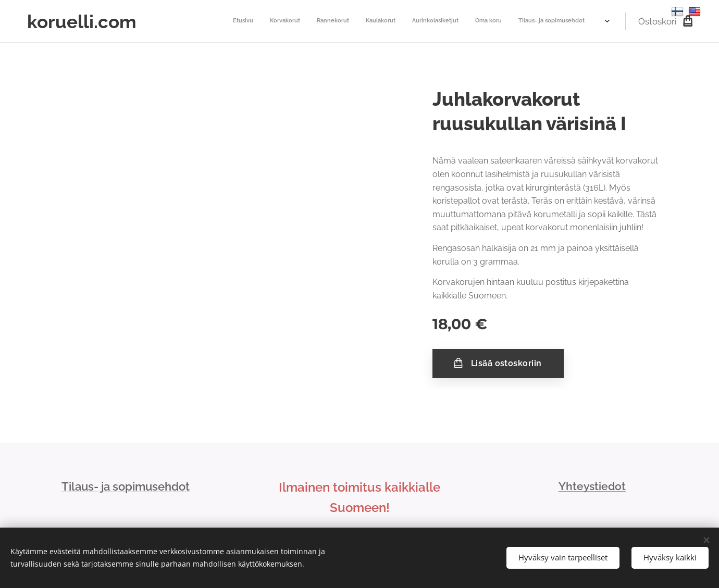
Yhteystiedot (592, 486)
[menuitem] (171, 21)
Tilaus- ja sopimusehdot (126, 486)
